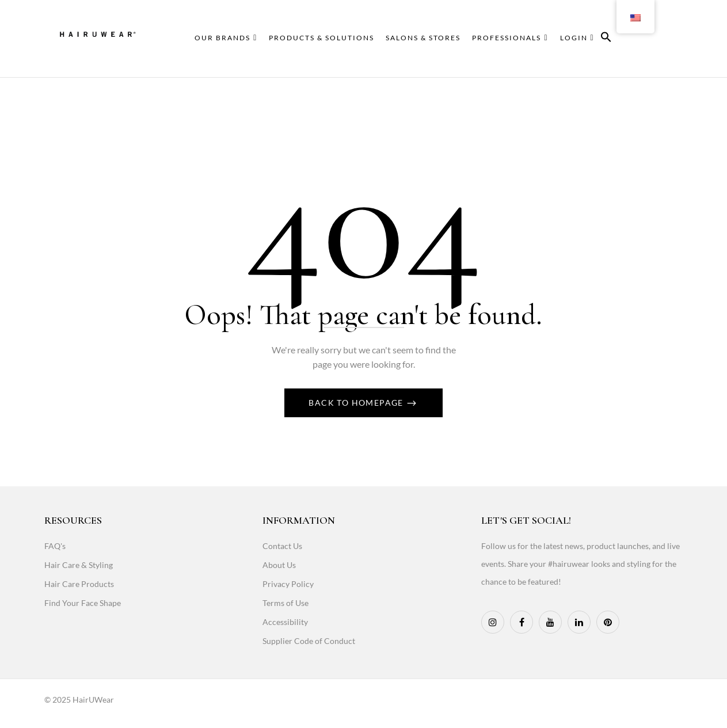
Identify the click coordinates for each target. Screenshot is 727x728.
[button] (606, 39)
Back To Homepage (357, 403)
